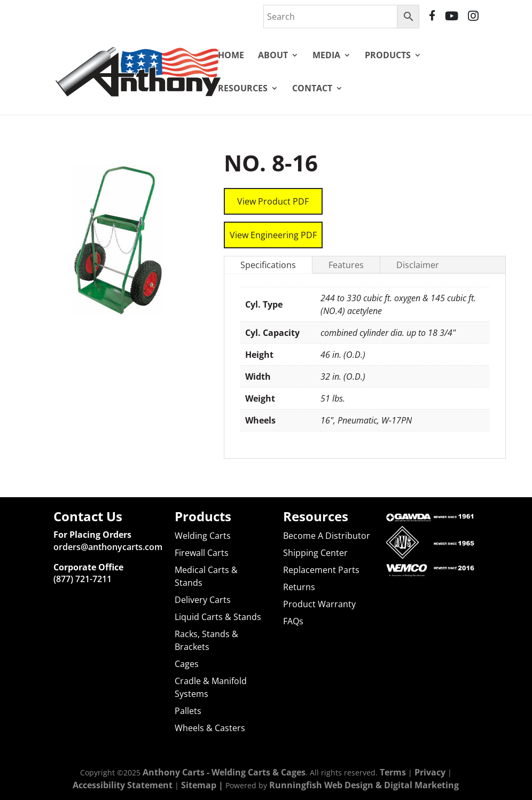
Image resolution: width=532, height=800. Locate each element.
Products (388, 55)
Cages (187, 664)
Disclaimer (418, 252)
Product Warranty (319, 604)
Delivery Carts (203, 600)
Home (231, 55)
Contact (312, 88)
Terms (393, 772)
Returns (299, 587)
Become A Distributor (327, 536)
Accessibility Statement (123, 785)
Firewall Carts (202, 553)
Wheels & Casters (210, 728)
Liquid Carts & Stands (218, 617)
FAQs (293, 621)
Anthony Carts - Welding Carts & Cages (224, 772)
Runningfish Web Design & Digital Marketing (364, 785)
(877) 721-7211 (83, 579)
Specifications (268, 252)
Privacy (430, 772)
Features (346, 252)
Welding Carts (203, 536)
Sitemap (199, 785)
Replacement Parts (321, 570)
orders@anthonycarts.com (108, 546)
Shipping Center (315, 553)
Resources (243, 88)
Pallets (188, 711)
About (273, 55)
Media (326, 55)
